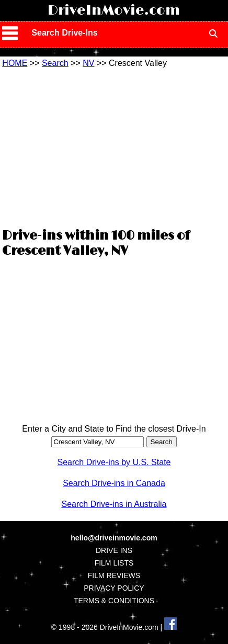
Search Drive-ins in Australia (114, 504)
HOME (15, 63)
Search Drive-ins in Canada (114, 483)
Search (55, 63)
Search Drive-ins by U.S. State (114, 462)
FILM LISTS (114, 563)
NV (88, 63)
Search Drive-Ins (64, 33)
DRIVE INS (114, 550)
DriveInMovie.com (114, 10)
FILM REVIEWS (114, 575)
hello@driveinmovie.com (114, 538)
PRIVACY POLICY (114, 588)
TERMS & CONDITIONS (114, 601)
